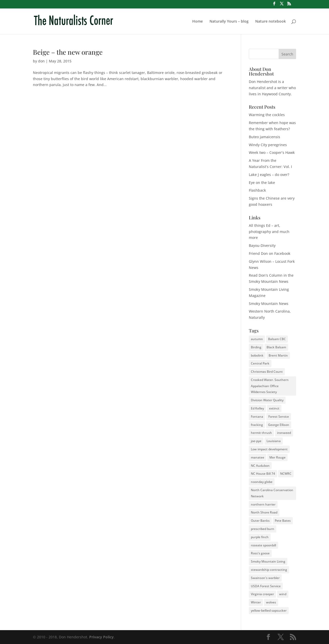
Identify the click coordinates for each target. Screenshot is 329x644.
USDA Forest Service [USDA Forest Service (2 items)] (266, 586)
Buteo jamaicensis (264, 137)
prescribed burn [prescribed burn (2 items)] (263, 529)
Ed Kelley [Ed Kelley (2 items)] (257, 408)
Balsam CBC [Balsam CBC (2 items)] (277, 339)
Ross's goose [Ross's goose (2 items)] (260, 553)
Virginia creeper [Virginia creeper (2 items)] (262, 594)
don (41, 61)
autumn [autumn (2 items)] (257, 339)
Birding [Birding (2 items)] (256, 347)
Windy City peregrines (268, 145)
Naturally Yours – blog (229, 22)
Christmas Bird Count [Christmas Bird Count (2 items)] (267, 372)
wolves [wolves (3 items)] (271, 602)
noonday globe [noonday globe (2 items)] (262, 482)
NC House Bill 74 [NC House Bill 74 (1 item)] (263, 474)
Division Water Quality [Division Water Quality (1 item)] (267, 400)
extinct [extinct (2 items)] (274, 408)
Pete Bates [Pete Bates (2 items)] (283, 521)
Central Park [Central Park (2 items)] (260, 363)
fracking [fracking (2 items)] (257, 425)
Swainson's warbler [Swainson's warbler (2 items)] (265, 578)
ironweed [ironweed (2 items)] (284, 433)
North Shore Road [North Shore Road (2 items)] (264, 512)
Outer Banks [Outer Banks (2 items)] (260, 521)
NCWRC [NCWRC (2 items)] (286, 474)
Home (198, 22)
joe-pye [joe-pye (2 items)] (256, 441)
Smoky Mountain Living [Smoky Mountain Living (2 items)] (268, 561)
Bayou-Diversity (262, 245)
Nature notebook (271, 22)
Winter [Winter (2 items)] (256, 602)
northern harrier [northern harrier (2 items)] (263, 504)
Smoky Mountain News (269, 304)
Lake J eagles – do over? (269, 175)
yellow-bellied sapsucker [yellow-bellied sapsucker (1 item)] (269, 610)
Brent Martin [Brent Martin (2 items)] (278, 355)
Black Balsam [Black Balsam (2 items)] (276, 347)
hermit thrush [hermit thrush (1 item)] (261, 433)
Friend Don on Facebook (270, 253)
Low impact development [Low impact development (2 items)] (269, 449)
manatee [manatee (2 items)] (258, 457)
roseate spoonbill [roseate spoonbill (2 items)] (263, 545)
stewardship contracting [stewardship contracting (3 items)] (269, 570)
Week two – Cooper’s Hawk (272, 152)
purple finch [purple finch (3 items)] (260, 537)
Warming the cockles (267, 115)
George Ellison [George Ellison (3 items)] (279, 425)
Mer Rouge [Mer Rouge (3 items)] (277, 457)
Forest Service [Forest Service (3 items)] (279, 417)
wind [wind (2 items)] (283, 594)
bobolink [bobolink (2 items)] (257, 355)
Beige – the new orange (68, 52)
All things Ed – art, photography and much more (269, 232)
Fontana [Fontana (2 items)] (257, 417)
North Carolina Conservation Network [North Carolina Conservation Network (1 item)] (272, 493)
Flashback (257, 190)
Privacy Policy (101, 637)
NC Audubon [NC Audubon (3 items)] (260, 466)
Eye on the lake (262, 183)
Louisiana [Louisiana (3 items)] (274, 441)
